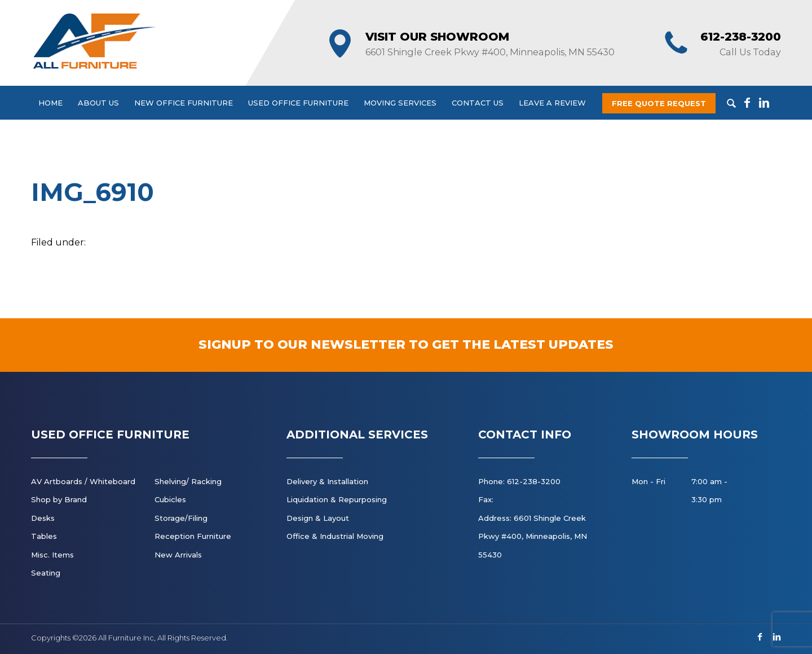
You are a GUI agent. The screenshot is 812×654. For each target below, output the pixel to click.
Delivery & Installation (327, 481)
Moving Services (400, 103)
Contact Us (478, 103)
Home (50, 103)
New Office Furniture (184, 103)
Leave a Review (552, 103)
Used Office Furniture (298, 103)
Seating (46, 573)
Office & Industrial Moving (335, 536)
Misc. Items (52, 555)
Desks (43, 518)
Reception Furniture (193, 536)
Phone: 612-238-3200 (519, 481)
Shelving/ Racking (188, 481)
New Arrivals (178, 555)
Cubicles (170, 499)
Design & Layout (318, 518)
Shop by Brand (59, 499)
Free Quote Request (659, 103)
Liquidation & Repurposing (337, 499)
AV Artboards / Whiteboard (83, 481)
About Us (98, 103)
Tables (44, 536)
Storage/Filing (181, 518)
